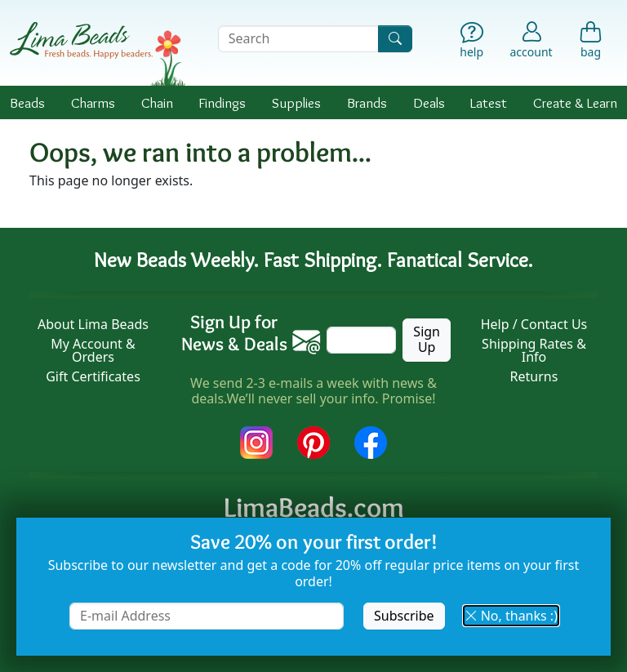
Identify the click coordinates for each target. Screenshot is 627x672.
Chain (157, 102)
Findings (222, 102)
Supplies (296, 102)
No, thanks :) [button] (511, 616)
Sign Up (427, 339)
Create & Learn (575, 102)
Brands (367, 102)
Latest (489, 102)
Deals (429, 102)
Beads (27, 102)
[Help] (471, 42)
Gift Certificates (93, 376)
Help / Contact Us (534, 324)
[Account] (531, 39)
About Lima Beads (93, 324)
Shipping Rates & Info (534, 350)
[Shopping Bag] (591, 42)
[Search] (395, 39)
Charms (93, 102)
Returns (534, 376)
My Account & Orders (93, 350)
